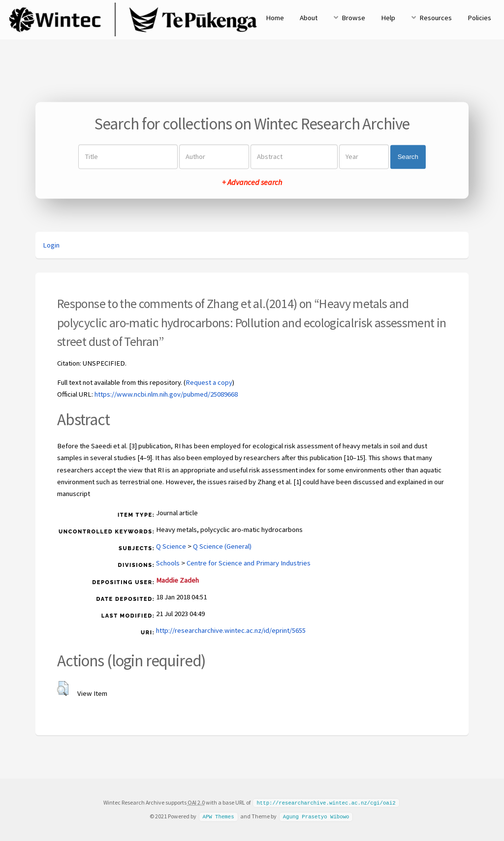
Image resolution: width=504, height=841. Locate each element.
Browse (353, 18)
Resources (436, 18)
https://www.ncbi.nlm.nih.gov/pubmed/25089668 (166, 394)
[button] (63, 688)
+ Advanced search (252, 183)
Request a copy (209, 382)
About (309, 18)
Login (51, 245)
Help (388, 18)
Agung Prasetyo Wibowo (316, 816)
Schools (168, 563)
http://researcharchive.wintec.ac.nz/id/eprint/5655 (231, 630)
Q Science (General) (222, 546)
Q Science (171, 546)
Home (275, 18)
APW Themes (218, 816)
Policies (479, 18)
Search (408, 157)
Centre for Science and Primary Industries (249, 563)
